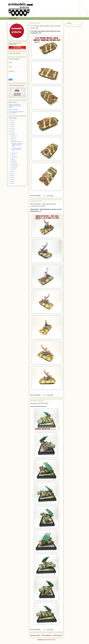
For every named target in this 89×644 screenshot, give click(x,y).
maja (13, 155)
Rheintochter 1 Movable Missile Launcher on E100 (43, 205)
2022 (11, 176)
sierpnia (13, 161)
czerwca (13, 157)
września (14, 163)
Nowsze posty (35, 635)
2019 (11, 134)
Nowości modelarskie (13, 109)
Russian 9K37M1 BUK (40, 403)
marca (13, 140)
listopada (14, 167)
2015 (11, 126)
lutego (13, 138)
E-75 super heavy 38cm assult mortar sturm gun (16, 149)
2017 (11, 130)
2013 (11, 122)
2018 (11, 132)
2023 (11, 178)
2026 (11, 184)
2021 (11, 174)
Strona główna (13, 18)
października (14, 165)
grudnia (13, 169)
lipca (13, 159)
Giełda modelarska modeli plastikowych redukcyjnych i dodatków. (15, 106)
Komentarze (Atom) (50, 640)
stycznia (13, 136)
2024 (11, 180)
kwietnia (13, 153)
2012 (11, 120)
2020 (11, 172)
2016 (11, 128)
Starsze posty (58, 635)
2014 (11, 124)
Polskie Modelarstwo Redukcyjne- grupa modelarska (16, 112)
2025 (11, 182)
